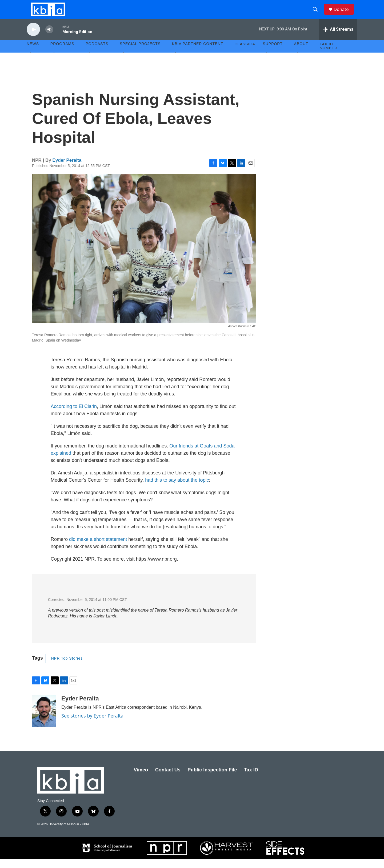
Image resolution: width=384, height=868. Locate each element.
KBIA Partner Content (198, 53)
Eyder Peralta (67, 170)
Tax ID (251, 779)
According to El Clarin (74, 416)
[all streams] (338, 39)
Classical (245, 56)
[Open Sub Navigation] (31, 62)
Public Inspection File (212, 779)
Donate (344, 14)
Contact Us (168, 779)
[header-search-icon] (317, 14)
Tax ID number (329, 56)
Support (273, 53)
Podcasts (97, 53)
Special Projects (140, 53)
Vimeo (141, 779)
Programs (62, 53)
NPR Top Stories (67, 668)
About (301, 53)
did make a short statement (98, 549)
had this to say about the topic (177, 489)
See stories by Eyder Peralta (92, 725)
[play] (33, 39)
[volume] (49, 39)
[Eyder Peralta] (44, 720)
